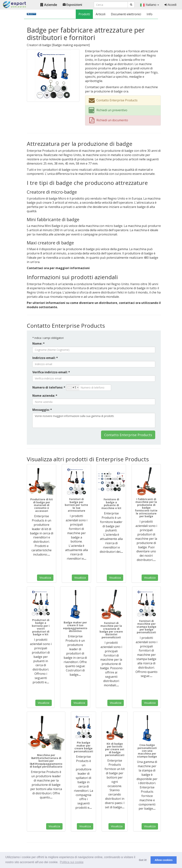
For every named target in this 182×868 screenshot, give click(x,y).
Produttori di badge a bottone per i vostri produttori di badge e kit (41, 627)
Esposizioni (72, 5)
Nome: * (39, 344)
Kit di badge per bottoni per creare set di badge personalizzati (115, 749)
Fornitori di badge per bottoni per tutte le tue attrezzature (76, 505)
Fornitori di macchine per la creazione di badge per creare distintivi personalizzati (111, 630)
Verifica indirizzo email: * (51, 372)
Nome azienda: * (45, 396)
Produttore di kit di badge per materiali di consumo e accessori (42, 505)
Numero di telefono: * (49, 387)
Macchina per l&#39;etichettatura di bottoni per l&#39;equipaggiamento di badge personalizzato (46, 761)
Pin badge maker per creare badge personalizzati (83, 747)
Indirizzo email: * (45, 358)
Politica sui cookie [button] (72, 862)
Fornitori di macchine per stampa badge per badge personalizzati (146, 627)
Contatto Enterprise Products (128, 435)
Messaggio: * (42, 410)
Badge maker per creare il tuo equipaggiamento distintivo (75, 627)
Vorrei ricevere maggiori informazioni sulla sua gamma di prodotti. (94, 420)
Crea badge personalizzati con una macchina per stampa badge (147, 751)
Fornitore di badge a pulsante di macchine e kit (111, 504)
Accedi (170, 5)
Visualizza (45, 578)
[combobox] (73, 388)
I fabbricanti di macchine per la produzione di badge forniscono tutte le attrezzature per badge (146, 508)
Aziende (49, 5)
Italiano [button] (150, 5)
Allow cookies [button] (164, 860)
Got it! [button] (143, 860)
